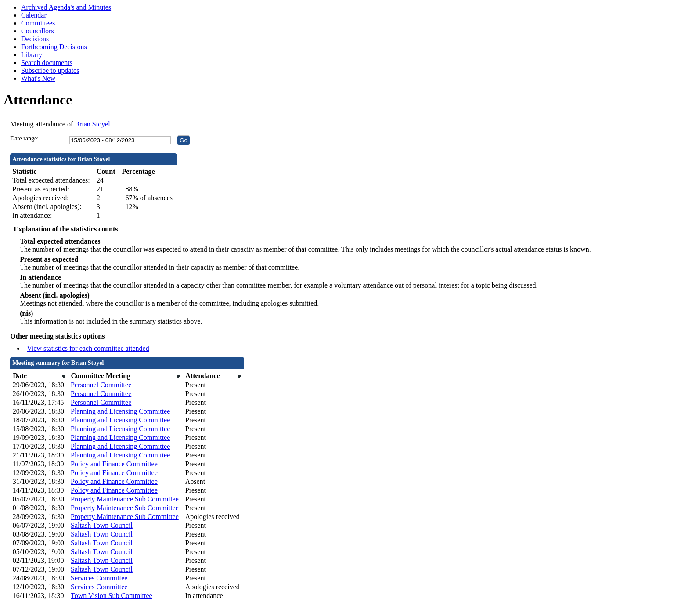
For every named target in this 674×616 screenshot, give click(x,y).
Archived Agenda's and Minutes (66, 7)
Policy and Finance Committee (114, 464)
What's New (38, 78)
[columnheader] (40, 376)
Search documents (47, 63)
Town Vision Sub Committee (112, 596)
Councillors (38, 31)
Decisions (35, 39)
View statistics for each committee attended (88, 348)
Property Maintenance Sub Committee (125, 499)
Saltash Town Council (102, 525)
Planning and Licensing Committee (120, 411)
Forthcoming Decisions (54, 47)
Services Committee (99, 578)
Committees (38, 23)
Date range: (24, 139)
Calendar (34, 15)
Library (32, 55)
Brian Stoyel (92, 124)
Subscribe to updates (50, 70)
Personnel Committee (101, 385)
